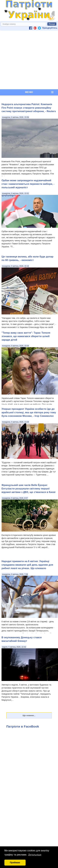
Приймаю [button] (15, 863)
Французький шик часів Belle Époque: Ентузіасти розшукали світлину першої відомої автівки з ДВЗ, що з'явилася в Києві (28, 489)
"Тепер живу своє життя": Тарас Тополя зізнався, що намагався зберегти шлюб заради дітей (26, 336)
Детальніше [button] (35, 855)
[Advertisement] (28, 60)
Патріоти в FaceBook (23, 726)
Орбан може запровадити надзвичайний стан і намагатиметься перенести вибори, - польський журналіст (28, 184)
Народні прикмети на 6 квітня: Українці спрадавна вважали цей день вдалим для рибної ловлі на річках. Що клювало (27, 565)
